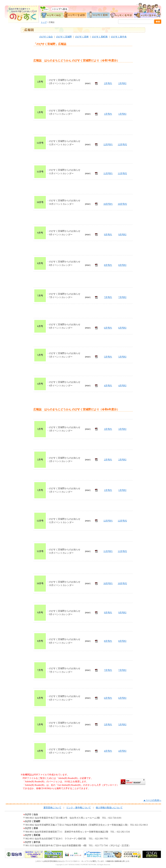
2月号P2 (122, 83)
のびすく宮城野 (64, 37)
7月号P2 (122, 297)
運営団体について (52, 808)
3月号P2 (122, 429)
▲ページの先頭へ (152, 800)
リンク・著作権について (79, 808)
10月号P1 (108, 204)
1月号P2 (122, 114)
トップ (44, 22)
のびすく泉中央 (119, 37)
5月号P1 (108, 357)
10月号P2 (122, 204)
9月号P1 (108, 235)
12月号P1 (108, 144)
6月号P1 (108, 328)
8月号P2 (122, 265)
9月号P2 (122, 235)
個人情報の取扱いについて (109, 808)
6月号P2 (122, 328)
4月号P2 (122, 386)
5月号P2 (122, 357)
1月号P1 (108, 114)
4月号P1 (108, 386)
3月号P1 (108, 429)
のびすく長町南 (100, 37)
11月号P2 (122, 173)
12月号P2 (122, 144)
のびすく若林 (82, 37)
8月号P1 (108, 265)
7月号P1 (108, 297)
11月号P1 (108, 173)
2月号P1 (108, 83)
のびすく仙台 (46, 37)
